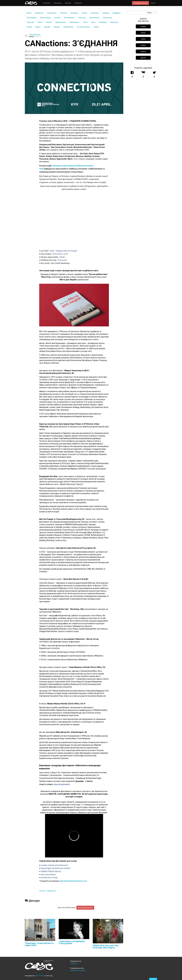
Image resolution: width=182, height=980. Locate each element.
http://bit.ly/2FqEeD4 (62, 784)
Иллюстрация (45, 18)
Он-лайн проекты (84, 27)
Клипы (29, 27)
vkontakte (82, 970)
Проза (40, 22)
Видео (38, 27)
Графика (106, 13)
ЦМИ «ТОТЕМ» (40, 976)
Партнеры (78, 3)
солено (143, 51)
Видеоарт (114, 22)
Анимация (103, 22)
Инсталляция (69, 18)
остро (143, 39)
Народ (96, 27)
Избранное (39, 13)
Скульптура (107, 18)
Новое (29, 13)
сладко (143, 26)
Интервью (74, 13)
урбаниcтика (51, 891)
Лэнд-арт (30, 22)
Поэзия (49, 22)
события (42, 891)
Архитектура (94, 18)
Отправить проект (141, 3)
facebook (74, 970)
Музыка (57, 27)
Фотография (32, 18)
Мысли (85, 13)
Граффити (117, 13)
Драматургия (61, 22)
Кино (93, 22)
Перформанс (74, 22)
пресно (143, 58)
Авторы (68, 3)
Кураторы (58, 3)
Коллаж (57, 18)
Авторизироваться (85, 908)
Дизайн (47, 27)
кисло (143, 33)
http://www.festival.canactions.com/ (73, 881)
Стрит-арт (82, 18)
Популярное (52, 13)
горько (143, 45)
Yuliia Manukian (35, 35)
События (63, 13)
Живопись (95, 13)
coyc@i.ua (74, 964)
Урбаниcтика (68, 27)
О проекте (47, 3)
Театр (85, 22)
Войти (153, 3)
